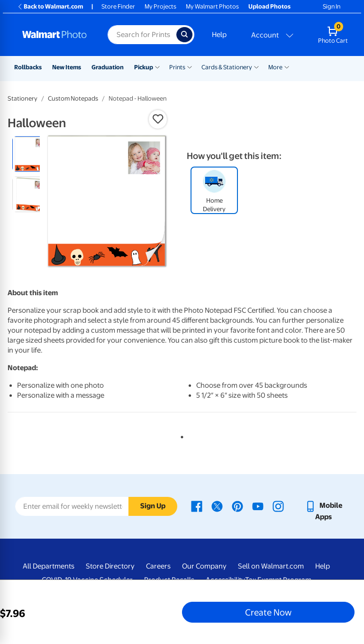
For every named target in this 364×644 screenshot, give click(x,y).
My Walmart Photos (212, 6)
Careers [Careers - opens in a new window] (158, 566)
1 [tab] (180, 435)
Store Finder (118, 6)
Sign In (332, 6)
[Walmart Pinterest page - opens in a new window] (237, 505)
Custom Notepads (73, 98)
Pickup (144, 67)
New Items (67, 67)
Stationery (23, 98)
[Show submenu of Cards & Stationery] (256, 66)
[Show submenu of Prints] (190, 66)
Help (219, 35)
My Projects (160, 6)
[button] (158, 119)
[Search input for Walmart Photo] (142, 35)
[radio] (30, 154)
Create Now (268, 612)
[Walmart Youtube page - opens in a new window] (258, 505)
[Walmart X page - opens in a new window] (217, 505)
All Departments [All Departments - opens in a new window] (49, 566)
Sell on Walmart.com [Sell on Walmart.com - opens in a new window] (271, 566)
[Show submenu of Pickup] (157, 66)
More (275, 67)
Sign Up (153, 506)
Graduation (108, 67)
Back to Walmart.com (50, 6)
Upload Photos (269, 6)
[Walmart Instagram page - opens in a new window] (278, 505)
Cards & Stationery (227, 67)
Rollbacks (28, 67)
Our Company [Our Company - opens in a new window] (204, 566)
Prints (177, 67)
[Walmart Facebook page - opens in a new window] (197, 505)
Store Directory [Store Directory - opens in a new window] (110, 566)
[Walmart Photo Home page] (55, 35)
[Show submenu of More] (287, 66)
